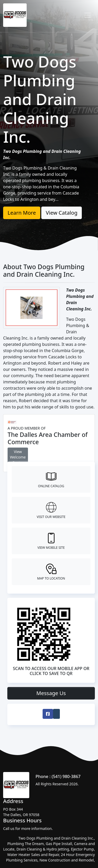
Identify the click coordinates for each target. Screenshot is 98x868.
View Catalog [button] (62, 213)
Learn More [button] (22, 213)
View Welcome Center (18, 457)
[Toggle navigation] (88, 15)
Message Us (51, 693)
